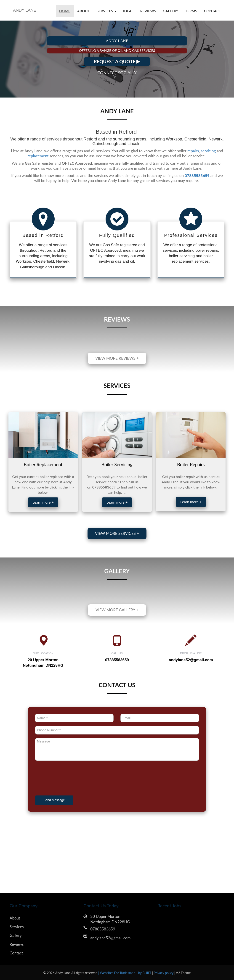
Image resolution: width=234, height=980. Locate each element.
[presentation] (70, 779)
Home (65, 11)
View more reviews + (117, 358)
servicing (208, 151)
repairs (193, 151)
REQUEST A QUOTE (117, 61)
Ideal (128, 11)
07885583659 (103, 929)
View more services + (117, 533)
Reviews (148, 11)
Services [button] (106, 11)
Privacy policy (164, 973)
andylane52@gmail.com (191, 660)
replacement (38, 156)
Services (17, 927)
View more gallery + (117, 610)
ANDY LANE (25, 10)
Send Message (54, 800)
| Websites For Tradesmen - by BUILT (125, 973)
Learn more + (43, 502)
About (84, 11)
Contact (213, 11)
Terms (191, 11)
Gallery (171, 11)
